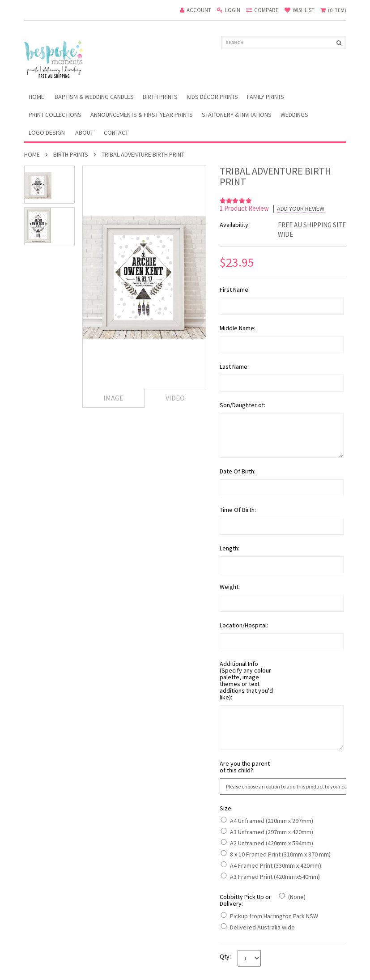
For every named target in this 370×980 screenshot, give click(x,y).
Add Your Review (301, 209)
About (84, 132)
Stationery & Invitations (237, 115)
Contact (116, 132)
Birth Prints (160, 97)
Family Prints (266, 97)
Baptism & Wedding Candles (94, 97)
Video (175, 398)
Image (113, 398)
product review (245, 208)
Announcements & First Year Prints (142, 115)
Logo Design (47, 132)
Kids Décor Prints (212, 97)
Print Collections (55, 115)
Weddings (294, 115)
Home (32, 154)
